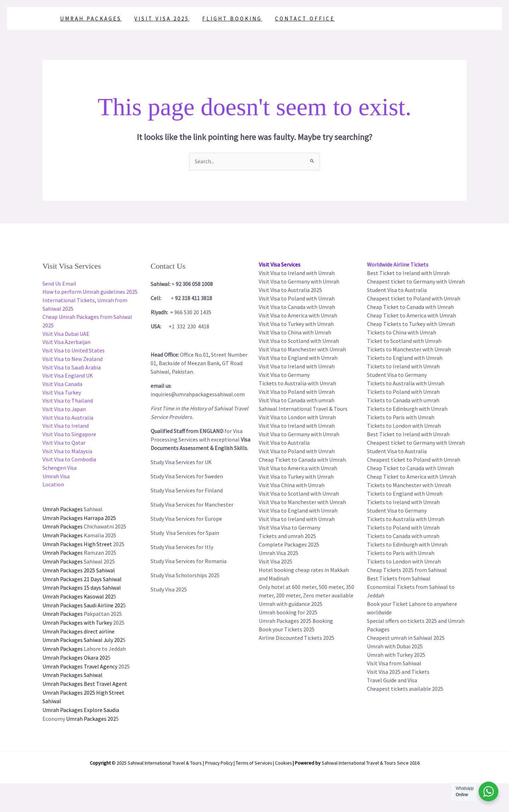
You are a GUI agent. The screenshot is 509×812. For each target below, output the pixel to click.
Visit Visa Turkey (62, 394)
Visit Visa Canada (62, 386)
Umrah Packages (90, 19)
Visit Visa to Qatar (64, 445)
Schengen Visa (60, 471)
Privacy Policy (217, 760)
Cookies (285, 760)
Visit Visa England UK (68, 377)
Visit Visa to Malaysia (67, 454)
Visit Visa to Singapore (69, 437)
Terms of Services (254, 760)
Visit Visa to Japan (64, 411)
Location (53, 487)
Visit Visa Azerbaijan (66, 343)
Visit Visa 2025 (159, 19)
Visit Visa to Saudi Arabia (72, 369)
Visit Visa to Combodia (69, 462)
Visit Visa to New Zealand (72, 360)
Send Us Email (59, 284)
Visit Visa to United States (74, 352)
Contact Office (297, 19)
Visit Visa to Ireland (66, 428)
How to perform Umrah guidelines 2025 (90, 292)
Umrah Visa (56, 479)
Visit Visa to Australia (68, 420)
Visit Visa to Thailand (68, 403)
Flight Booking (226, 19)
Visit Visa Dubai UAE (66, 335)
